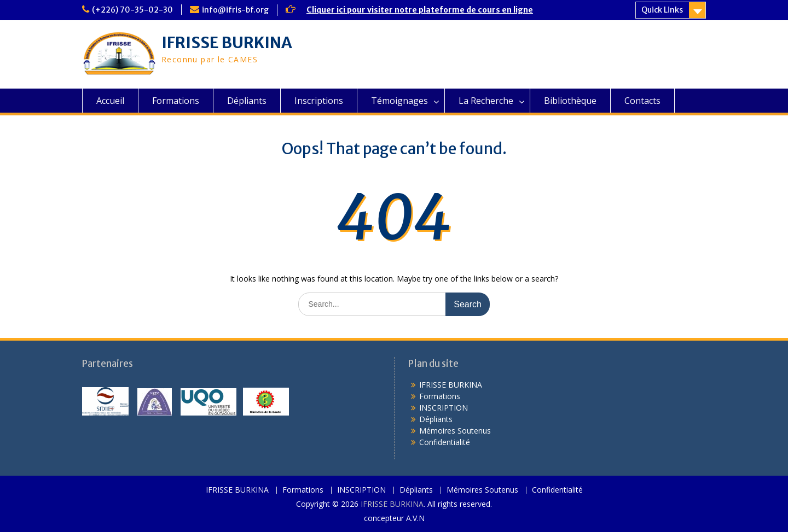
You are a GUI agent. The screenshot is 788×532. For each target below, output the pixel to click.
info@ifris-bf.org (235, 10)
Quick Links (662, 10)
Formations (176, 101)
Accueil (110, 101)
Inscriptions (319, 101)
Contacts (642, 101)
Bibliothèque (570, 101)
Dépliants (247, 101)
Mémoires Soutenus (455, 431)
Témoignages (399, 101)
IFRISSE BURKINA (227, 43)
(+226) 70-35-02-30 (132, 10)
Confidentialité (445, 442)
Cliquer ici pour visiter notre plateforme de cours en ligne (420, 10)
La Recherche (486, 101)
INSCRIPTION (444, 408)
